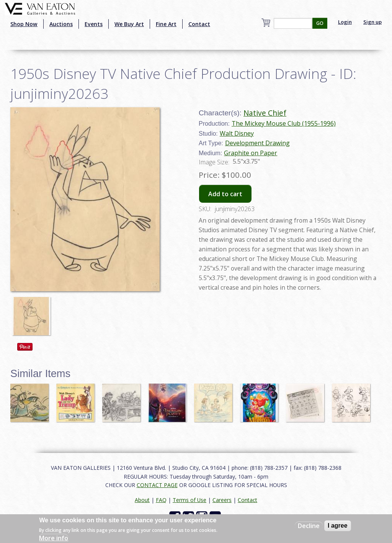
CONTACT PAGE (157, 485)
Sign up (372, 22)
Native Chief (265, 113)
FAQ (161, 500)
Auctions (61, 24)
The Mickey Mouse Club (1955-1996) (284, 123)
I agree (338, 526)
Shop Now (24, 24)
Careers (222, 500)
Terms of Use (189, 500)
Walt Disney (237, 133)
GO (320, 23)
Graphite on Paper (251, 153)
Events (94, 24)
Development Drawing (257, 143)
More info (54, 538)
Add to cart (225, 194)
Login (345, 22)
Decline (309, 526)
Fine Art (166, 24)
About (142, 500)
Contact (199, 24)
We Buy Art (129, 24)
